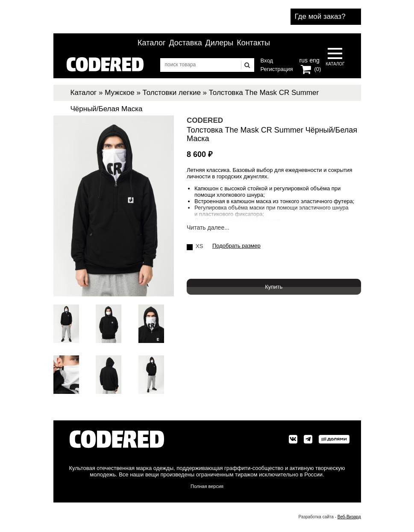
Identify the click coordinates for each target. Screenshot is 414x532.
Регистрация (277, 69)
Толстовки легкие (172, 93)
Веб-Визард (349, 517)
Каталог (151, 43)
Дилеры (220, 43)
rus (304, 59)
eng (314, 59)
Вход (267, 61)
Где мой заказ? (320, 16)
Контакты (253, 43)
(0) (318, 69)
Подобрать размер (236, 246)
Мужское (119, 93)
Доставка (185, 43)
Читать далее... (208, 228)
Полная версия (207, 486)
